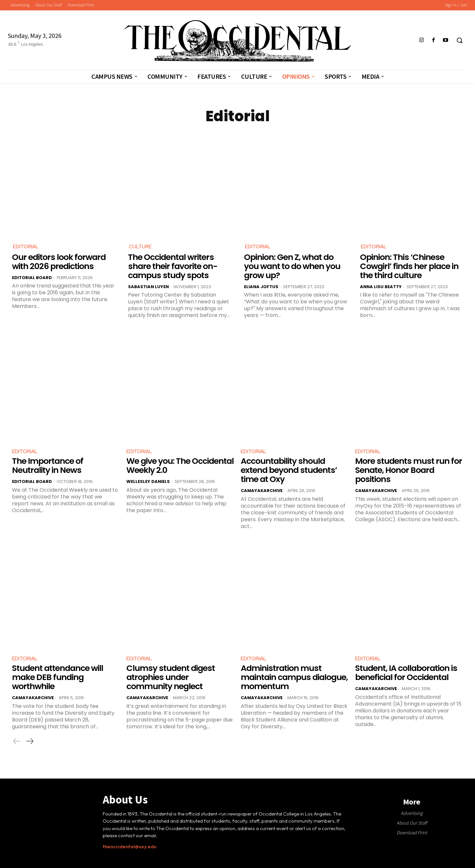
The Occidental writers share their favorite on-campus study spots (172, 266)
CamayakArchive (262, 490)
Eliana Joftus (261, 286)
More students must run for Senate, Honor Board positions (407, 470)
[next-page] (29, 740)
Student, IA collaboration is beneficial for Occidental (406, 672)
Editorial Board (32, 277)
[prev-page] (17, 740)
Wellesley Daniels (148, 481)
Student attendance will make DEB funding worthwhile (58, 676)
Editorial (26, 246)
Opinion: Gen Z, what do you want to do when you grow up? (292, 266)
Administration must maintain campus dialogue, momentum (294, 676)
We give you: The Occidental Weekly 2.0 (180, 465)
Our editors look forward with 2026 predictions (58, 262)
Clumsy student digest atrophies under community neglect (169, 676)
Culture (140, 246)
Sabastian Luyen (148, 286)
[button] (459, 40)
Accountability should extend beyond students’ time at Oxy (288, 470)
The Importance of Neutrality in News (47, 465)
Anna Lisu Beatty (381, 286)
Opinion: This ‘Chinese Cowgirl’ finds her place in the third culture (409, 266)
